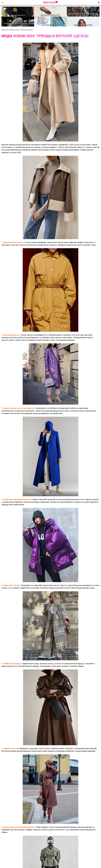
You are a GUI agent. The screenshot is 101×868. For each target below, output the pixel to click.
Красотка (5, 30)
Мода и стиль (15, 30)
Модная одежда (27, 30)
